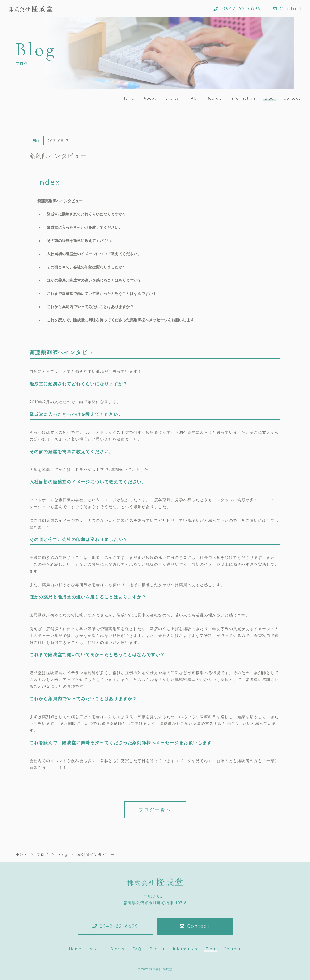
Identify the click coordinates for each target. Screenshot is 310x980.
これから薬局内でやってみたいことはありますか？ (90, 307)
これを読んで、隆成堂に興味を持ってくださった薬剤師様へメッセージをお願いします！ (122, 320)
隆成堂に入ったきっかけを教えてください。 (85, 227)
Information (243, 98)
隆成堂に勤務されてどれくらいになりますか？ (86, 214)
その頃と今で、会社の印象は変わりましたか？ (86, 267)
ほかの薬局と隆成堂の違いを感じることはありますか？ (94, 280)
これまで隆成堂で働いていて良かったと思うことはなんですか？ (102, 293)
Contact (287, 9)
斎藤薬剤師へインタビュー (60, 201)
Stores (172, 98)
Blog (269, 98)
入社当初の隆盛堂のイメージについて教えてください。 (94, 254)
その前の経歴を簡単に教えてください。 (81, 241)
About (150, 98)
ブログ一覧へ (155, 810)
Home (128, 98)
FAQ (193, 98)
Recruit (214, 98)
